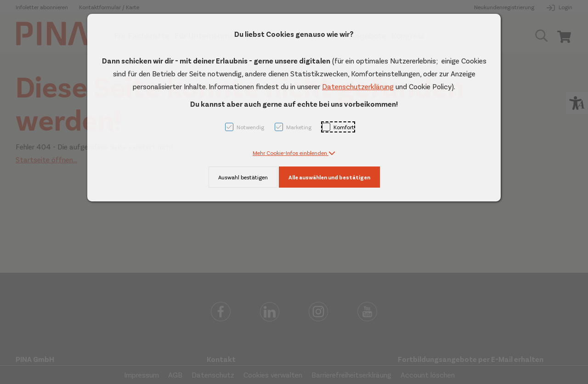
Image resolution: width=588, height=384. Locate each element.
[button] (294, 153)
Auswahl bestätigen (243, 177)
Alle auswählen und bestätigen (329, 177)
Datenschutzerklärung (358, 86)
